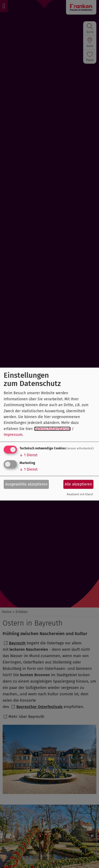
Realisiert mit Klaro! (80, 494)
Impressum (13, 435)
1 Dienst (29, 455)
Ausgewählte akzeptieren (26, 484)
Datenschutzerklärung (52, 429)
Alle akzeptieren (78, 484)
